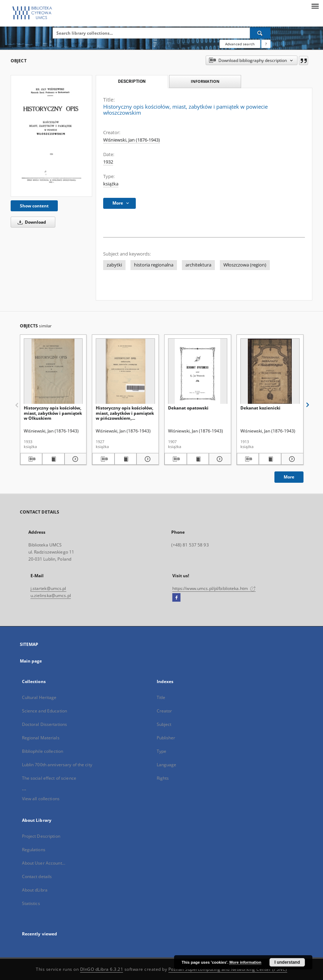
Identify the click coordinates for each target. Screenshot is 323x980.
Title (161, 697)
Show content (34, 206)
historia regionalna (154, 265)
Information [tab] (205, 81)
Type (161, 751)
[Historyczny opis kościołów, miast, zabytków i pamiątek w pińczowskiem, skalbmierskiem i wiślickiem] (125, 371)
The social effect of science (49, 778)
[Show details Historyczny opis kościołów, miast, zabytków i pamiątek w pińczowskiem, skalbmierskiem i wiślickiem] (147, 459)
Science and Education (45, 711)
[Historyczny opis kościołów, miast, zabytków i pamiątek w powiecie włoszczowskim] (51, 136)
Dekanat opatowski (188, 408)
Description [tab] (132, 81)
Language (167, 765)
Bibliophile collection (43, 751)
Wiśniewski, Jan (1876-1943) (132, 140)
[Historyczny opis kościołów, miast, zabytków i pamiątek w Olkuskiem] (53, 371)
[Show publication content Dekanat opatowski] (198, 459)
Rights (163, 778)
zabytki (114, 265)
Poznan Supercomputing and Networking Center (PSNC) (228, 969)
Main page (31, 661)
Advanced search (240, 44)
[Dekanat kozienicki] (270, 371)
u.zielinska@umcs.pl (51, 595)
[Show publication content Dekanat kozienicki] (270, 459)
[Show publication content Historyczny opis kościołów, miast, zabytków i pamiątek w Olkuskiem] (53, 459)
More (289, 477)
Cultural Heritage (39, 697)
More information (245, 962)
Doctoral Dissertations (45, 724)
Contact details (37, 876)
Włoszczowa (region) (245, 265)
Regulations (34, 850)
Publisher (166, 738)
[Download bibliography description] (31, 459)
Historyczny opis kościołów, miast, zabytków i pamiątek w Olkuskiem (53, 413)
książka (111, 184)
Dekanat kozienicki (260, 408)
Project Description (41, 836)
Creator (165, 711)
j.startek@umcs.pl (48, 588)
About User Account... (44, 863)
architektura (198, 265)
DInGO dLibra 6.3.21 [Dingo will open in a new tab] (102, 969)
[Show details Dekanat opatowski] (219, 459)
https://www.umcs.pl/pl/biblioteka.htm (214, 588)
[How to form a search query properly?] (266, 44)
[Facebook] (176, 598)
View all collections (41, 799)
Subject (164, 724)
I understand (287, 962)
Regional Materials (41, 738)
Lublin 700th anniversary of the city (57, 765)
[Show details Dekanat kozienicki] (291, 459)
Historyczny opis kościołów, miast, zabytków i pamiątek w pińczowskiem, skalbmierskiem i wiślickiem (125, 413)
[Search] (260, 33)
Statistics (31, 903)
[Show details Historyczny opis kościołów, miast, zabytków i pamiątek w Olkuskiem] (75, 459)
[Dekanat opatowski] (198, 371)
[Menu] (315, 6)
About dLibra (35, 890)
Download (31, 222)
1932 (108, 162)
